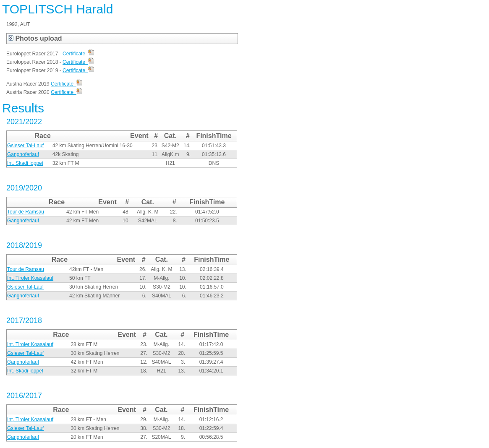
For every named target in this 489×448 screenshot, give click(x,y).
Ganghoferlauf (23, 154)
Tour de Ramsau (26, 212)
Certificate (78, 54)
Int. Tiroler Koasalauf (30, 278)
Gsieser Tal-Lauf (25, 146)
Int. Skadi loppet (25, 163)
